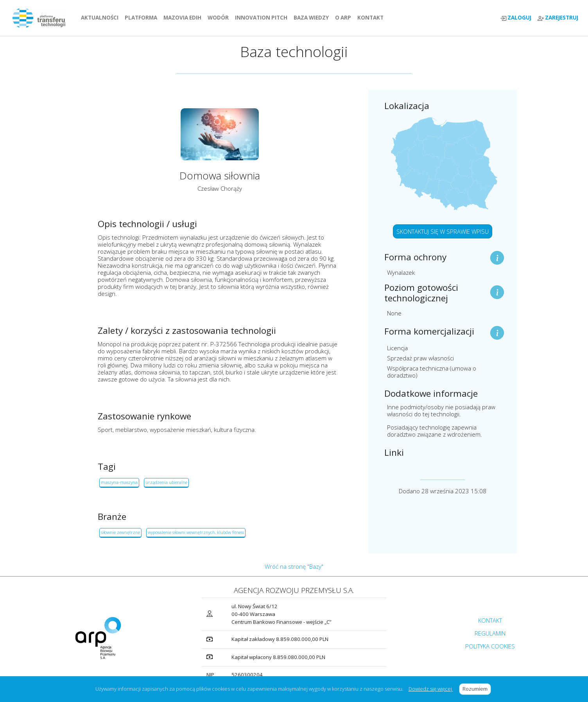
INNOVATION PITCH (261, 18)
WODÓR (220, 18)
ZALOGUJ (516, 18)
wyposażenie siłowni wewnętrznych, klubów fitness (196, 532)
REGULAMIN (490, 633)
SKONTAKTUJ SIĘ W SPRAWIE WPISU (443, 231)
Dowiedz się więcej (431, 689)
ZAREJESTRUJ (558, 18)
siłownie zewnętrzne (120, 532)
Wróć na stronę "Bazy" (294, 566)
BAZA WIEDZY (311, 18)
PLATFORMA (143, 18)
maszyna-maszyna (119, 482)
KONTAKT (372, 18)
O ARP (345, 18)
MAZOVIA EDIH (184, 18)
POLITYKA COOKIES (490, 646)
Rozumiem (477, 689)
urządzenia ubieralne (166, 482)
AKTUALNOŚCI (101, 18)
